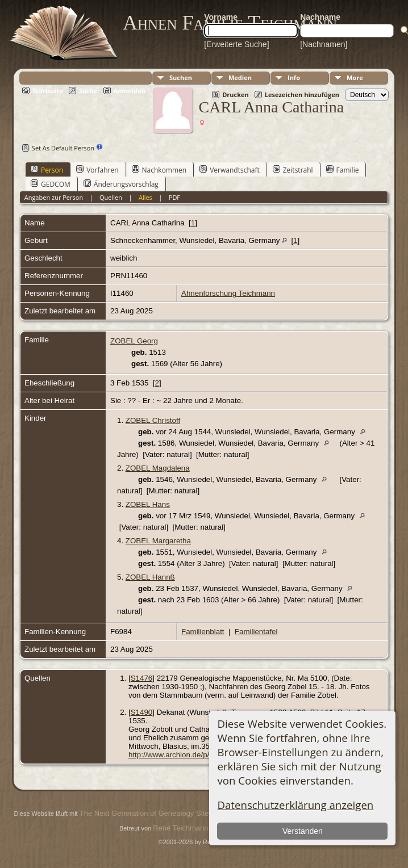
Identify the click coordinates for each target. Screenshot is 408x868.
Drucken (236, 95)
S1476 (142, 678)
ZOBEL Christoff (153, 420)
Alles (145, 197)
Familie (343, 170)
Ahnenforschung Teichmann (228, 293)
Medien (240, 77)
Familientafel (256, 632)
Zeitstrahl (293, 170)
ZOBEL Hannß (150, 577)
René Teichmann (180, 828)
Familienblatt (203, 632)
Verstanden (303, 831)
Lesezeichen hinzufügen (302, 95)
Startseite (48, 91)
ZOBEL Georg (134, 341)
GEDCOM (51, 184)
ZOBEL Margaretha (158, 541)
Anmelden (130, 91)
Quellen (111, 197)
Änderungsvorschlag (121, 184)
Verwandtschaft (230, 170)
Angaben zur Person (54, 197)
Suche (88, 91)
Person (47, 170)
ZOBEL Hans (148, 504)
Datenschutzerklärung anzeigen (295, 805)
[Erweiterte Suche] (236, 44)
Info (294, 77)
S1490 (142, 712)
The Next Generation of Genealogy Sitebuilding (157, 813)
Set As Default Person (57, 148)
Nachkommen (159, 170)
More (355, 77)
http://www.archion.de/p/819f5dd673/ (190, 755)
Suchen (181, 77)
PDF (174, 197)
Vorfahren (97, 170)
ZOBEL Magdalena (158, 468)
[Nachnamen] (324, 44)
